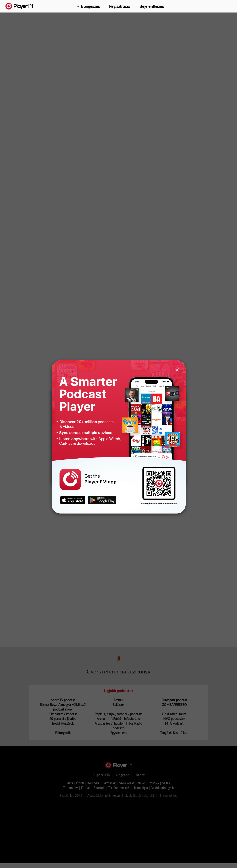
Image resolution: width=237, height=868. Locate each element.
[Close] (177, 370)
